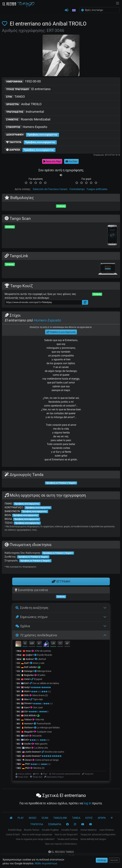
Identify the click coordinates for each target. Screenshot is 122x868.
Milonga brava (44, 671)
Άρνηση (114, 860)
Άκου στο (52, 161)
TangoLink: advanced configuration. (98, 834)
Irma (28, 651)
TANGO (15, 97)
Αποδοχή (102, 860)
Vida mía (40, 720)
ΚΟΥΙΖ (89, 818)
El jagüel (38, 679)
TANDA (76, 818)
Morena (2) (39, 768)
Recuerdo (37, 736)
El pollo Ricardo (45, 655)
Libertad (42, 659)
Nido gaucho (41, 744)
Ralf (26, 663)
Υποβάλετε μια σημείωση (61, 332)
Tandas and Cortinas (68, 839)
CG (26, 711)
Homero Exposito (26, 127)
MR (32, 643)
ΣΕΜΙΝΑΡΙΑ (55, 824)
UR (53, 643)
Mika (28, 748)
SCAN (45, 818)
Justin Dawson (33, 752)
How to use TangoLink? (66, 834)
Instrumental (24, 112)
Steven (28, 703)
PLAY (21, 818)
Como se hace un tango (47, 760)
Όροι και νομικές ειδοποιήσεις (61, 844)
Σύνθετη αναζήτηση (32, 608)
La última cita (41, 748)
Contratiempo (77, 189)
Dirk (26, 695)
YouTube (71, 161)
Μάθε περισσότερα (46, 863)
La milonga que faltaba (48, 728)
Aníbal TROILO (23, 104)
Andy (27, 687)
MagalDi (28, 732)
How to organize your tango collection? (35, 839)
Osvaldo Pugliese (50, 830)
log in (87, 803)
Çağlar (29, 655)
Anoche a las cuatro (54, 752)
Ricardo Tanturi (32, 830)
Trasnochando (44, 724)
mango (75, 379)
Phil (27, 764)
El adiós (41, 675)
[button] (74, 10)
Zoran (28, 760)
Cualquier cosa (44, 732)
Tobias (28, 720)
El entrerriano (28, 89)
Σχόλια (23, 626)
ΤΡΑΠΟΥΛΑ (37, 824)
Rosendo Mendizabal (28, 120)
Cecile (27, 744)
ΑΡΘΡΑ (102, 818)
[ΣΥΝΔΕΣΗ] (66, 10)
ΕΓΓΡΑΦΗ (61, 581)
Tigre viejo (38, 699)
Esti (26, 683)
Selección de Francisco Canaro (50, 189)
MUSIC (33, 818)
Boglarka (29, 675)
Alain (27, 691)
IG (25, 643)
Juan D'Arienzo (106, 830)
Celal (27, 679)
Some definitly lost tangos (93, 839)
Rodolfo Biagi (15, 830)
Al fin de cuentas (43, 651)
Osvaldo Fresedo (70, 830)
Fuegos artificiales (97, 189)
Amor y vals (39, 663)
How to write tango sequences (37, 834)
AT (39, 643)
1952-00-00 (23, 82)
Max (26, 699)
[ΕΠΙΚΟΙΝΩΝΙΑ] (91, 824)
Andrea (29, 659)
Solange (28, 671)
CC (60, 643)
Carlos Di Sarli (13, 834)
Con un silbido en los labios (46, 683)
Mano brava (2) (40, 695)
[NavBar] (118, 3)
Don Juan (38, 707)
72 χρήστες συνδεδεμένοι (36, 635)
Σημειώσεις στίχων (32, 617)
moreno (28, 724)
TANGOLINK (60, 818)
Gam (27, 707)
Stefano (28, 728)
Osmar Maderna (89, 830)
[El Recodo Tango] (11, 818)
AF (67, 643)
